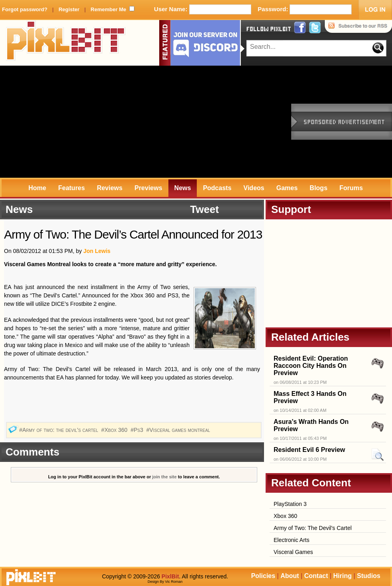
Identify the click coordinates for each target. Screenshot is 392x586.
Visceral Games (293, 552)
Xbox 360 (285, 516)
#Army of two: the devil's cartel (59, 430)
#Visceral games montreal (179, 430)
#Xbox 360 (115, 430)
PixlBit (66, 43)
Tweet (204, 209)
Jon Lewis (97, 251)
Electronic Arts (291, 540)
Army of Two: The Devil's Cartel (313, 528)
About (290, 576)
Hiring (342, 576)
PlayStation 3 (290, 504)
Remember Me (109, 9)
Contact (316, 576)
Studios (369, 576)
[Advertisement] (124, 122)
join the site (165, 477)
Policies (263, 576)
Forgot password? (25, 9)
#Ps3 (137, 430)
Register (69, 9)
